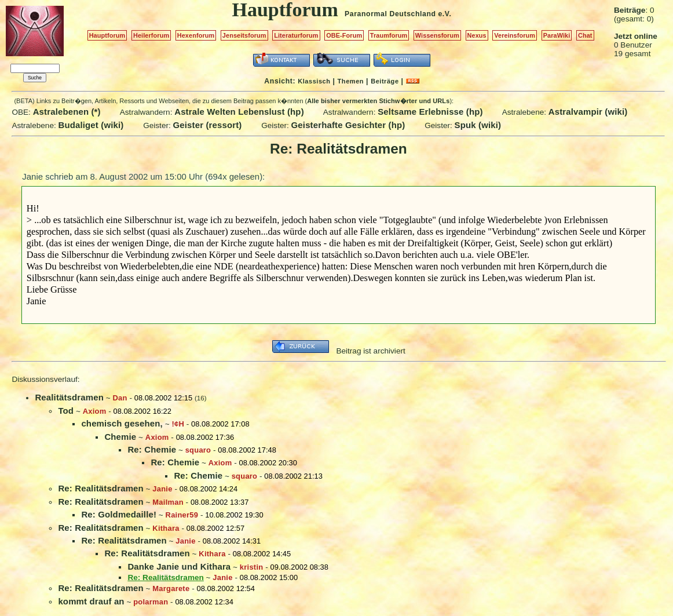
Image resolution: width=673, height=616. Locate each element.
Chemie (120, 437)
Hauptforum (107, 35)
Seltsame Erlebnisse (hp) (430, 112)
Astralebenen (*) (67, 112)
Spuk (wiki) (478, 125)
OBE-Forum (344, 35)
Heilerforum (151, 35)
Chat (585, 35)
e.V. (445, 14)
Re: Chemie (152, 449)
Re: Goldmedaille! (119, 514)
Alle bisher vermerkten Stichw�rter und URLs (378, 101)
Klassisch (314, 81)
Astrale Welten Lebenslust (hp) (239, 112)
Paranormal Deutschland (390, 14)
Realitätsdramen (69, 397)
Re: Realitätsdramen (100, 488)
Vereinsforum (515, 35)
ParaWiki (557, 35)
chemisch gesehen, (122, 423)
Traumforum (389, 35)
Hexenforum (196, 35)
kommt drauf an (91, 601)
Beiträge (385, 81)
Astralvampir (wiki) (588, 112)
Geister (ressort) (208, 125)
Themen (351, 81)
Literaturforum (296, 35)
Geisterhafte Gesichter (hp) (348, 125)
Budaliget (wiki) (91, 125)
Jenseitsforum (244, 35)
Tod (66, 411)
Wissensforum (437, 35)
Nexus (477, 35)
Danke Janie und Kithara (179, 566)
